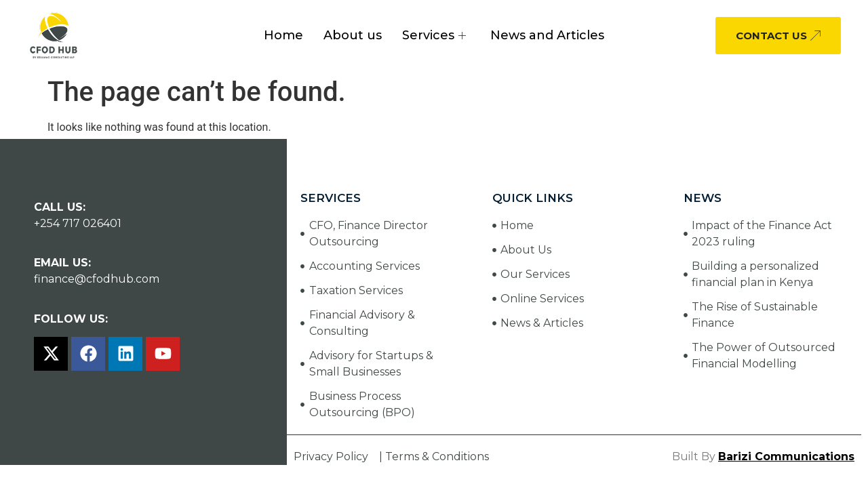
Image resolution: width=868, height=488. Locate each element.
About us (353, 35)
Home (283, 35)
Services (434, 35)
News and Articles (547, 35)
